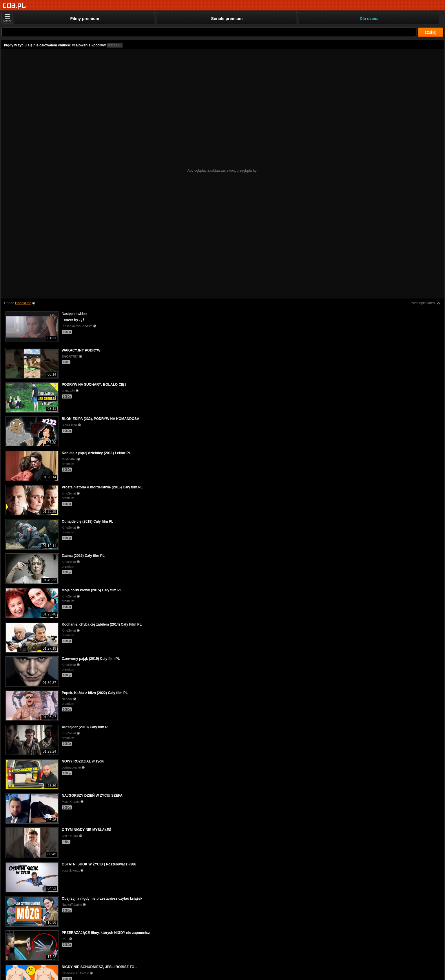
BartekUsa (23, 303)
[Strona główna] (14, 6)
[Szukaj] (209, 32)
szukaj (431, 32)
